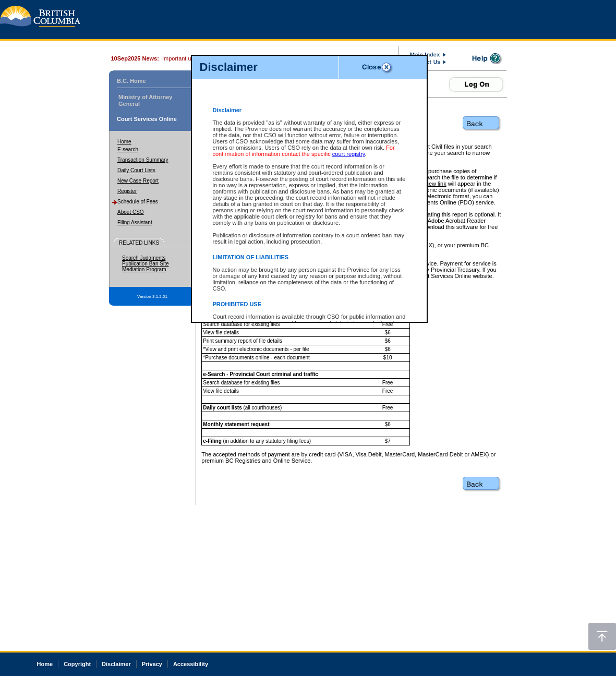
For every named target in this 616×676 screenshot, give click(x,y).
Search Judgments (144, 258)
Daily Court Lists (136, 170)
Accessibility (191, 664)
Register (127, 191)
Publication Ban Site (146, 264)
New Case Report (138, 181)
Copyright (77, 664)
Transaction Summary (143, 160)
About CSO (131, 212)
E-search (128, 149)
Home (124, 142)
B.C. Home (131, 81)
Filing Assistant (135, 222)
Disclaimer (116, 664)
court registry (349, 154)
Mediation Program (144, 269)
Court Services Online (147, 119)
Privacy (152, 664)
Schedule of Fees (138, 202)
